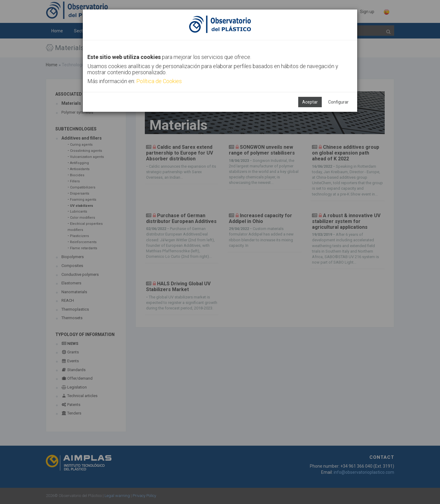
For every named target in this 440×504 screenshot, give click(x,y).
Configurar (338, 102)
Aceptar (310, 102)
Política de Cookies (159, 81)
